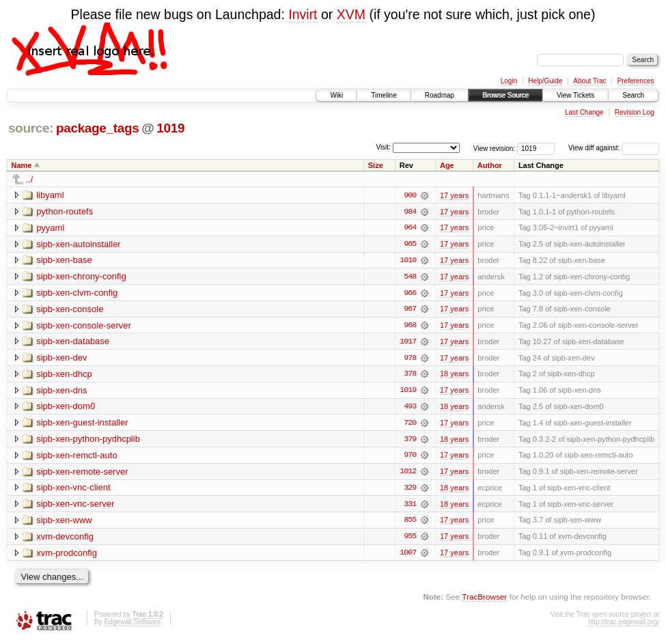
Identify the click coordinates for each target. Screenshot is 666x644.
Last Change (584, 112)
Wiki (336, 95)
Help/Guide (545, 81)
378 (410, 376)
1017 (408, 343)
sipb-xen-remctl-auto (77, 457)
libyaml (50, 195)
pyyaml (50, 228)
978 (410, 359)
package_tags (98, 128)
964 (410, 228)
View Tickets (575, 95)
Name (22, 165)
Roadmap (440, 95)
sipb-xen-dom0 (66, 408)
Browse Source (505, 95)
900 (410, 195)
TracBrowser (484, 600)
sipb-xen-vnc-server (75, 506)
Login (509, 81)
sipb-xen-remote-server (82, 474)
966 (410, 294)
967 (410, 310)
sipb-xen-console (70, 310)
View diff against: (614, 148)
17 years (454, 195)
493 (410, 408)
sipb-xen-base (64, 261)
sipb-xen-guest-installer (82, 424)
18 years (454, 376)
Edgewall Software (132, 625)
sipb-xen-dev (61, 359)
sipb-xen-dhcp (64, 375)
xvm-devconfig (65, 539)
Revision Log (635, 112)
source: (31, 128)
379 (410, 441)
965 (410, 244)
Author (490, 165)
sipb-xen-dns (61, 392)
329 (410, 490)
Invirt (303, 14)
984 (410, 212)
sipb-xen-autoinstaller (79, 244)
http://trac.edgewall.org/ (624, 625)
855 (410, 523)
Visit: (383, 147)
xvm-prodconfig (67, 556)
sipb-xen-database (73, 342)
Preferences (636, 81)
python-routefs (65, 211)
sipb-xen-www (64, 523)
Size (376, 165)
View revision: (495, 148)
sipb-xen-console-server (84, 326)
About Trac (589, 81)
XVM (351, 14)
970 (410, 458)
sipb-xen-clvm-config (77, 293)
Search (633, 95)
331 (410, 507)
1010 (408, 261)
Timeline (384, 95)
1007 (408, 556)
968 (410, 326)
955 (410, 540)
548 (410, 277)
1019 (170, 128)
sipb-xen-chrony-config (81, 277)
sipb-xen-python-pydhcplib (88, 441)
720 (410, 425)
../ (30, 179)
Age (447, 165)
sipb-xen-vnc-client (73, 490)
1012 (408, 474)
